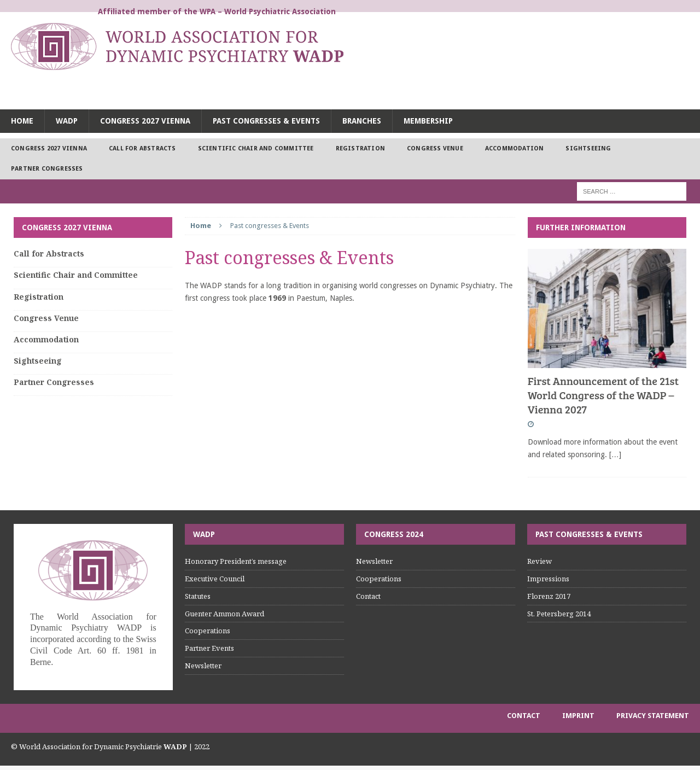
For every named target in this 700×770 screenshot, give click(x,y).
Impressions (548, 579)
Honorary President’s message (236, 561)
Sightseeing (588, 148)
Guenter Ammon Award (224, 614)
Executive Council (215, 579)
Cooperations (208, 631)
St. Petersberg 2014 (559, 614)
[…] (615, 454)
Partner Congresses (47, 169)
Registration (360, 148)
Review (539, 561)
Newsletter (203, 666)
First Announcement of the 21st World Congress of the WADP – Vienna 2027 (603, 395)
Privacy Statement (653, 716)
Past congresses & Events (266, 121)
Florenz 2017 (549, 596)
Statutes (198, 596)
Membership (428, 121)
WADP (67, 121)
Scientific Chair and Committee (256, 148)
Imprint (578, 716)
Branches (362, 121)
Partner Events (209, 648)
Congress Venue (435, 148)
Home (22, 121)
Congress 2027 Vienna (145, 121)
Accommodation (515, 148)
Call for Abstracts (142, 148)
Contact (368, 596)
